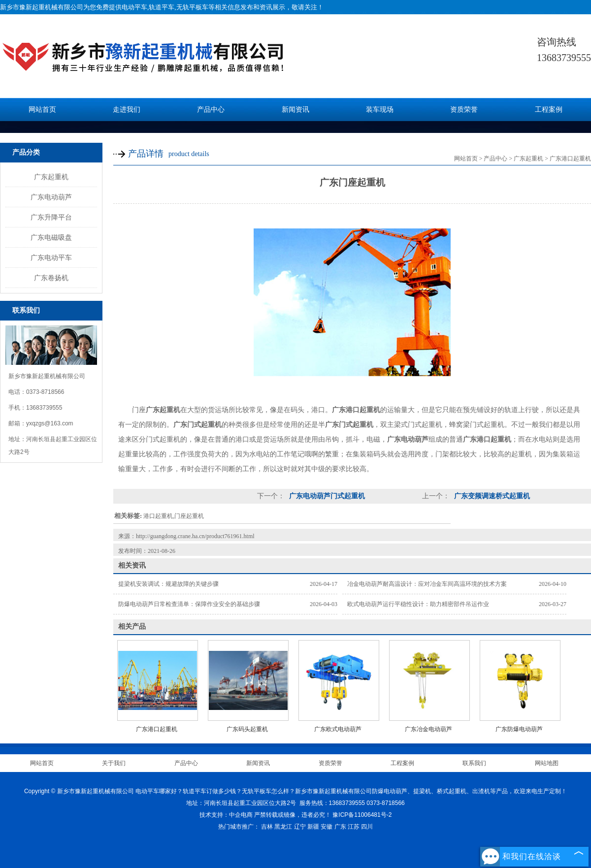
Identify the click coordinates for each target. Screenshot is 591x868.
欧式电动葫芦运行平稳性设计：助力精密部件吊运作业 (418, 604)
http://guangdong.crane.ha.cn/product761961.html (195, 536)
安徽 (327, 827)
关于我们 (114, 763)
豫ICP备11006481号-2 (362, 815)
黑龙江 (283, 827)
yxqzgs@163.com (50, 423)
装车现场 (380, 110)
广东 (340, 827)
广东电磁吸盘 (51, 237)
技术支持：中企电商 (226, 815)
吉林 (267, 827)
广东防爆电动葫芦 (519, 729)
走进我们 (127, 110)
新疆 (313, 827)
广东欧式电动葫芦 (338, 729)
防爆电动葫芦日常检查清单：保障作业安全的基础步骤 (189, 604)
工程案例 (549, 110)
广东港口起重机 (570, 159)
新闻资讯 (295, 110)
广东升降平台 (51, 217)
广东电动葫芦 (51, 197)
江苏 (354, 827)
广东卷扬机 (51, 278)
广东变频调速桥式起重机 (491, 496)
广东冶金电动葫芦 (428, 729)
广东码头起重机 (247, 729)
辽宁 (300, 827)
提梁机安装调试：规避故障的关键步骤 (168, 584)
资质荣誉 (464, 110)
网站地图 (547, 763)
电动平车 (134, 7)
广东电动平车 (51, 257)
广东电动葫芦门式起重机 (326, 496)
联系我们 (474, 763)
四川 (367, 827)
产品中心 (211, 110)
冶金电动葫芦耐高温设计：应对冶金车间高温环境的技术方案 (427, 584)
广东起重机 (51, 177)
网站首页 (42, 110)
